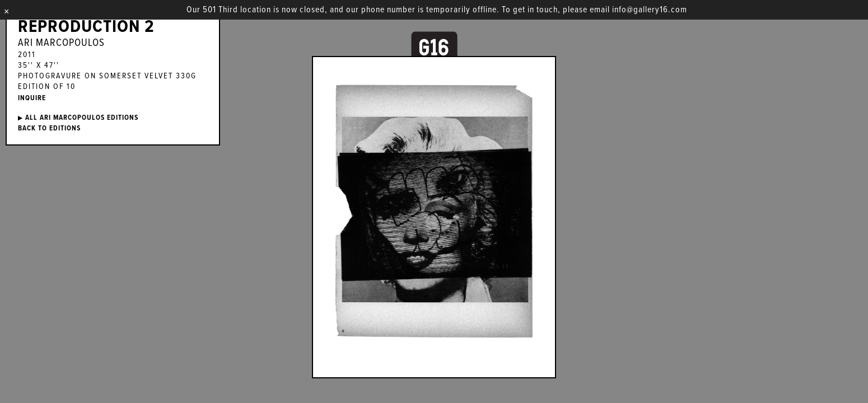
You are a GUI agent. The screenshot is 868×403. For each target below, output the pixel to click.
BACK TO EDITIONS (49, 128)
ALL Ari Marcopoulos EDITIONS (78, 118)
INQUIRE (32, 98)
